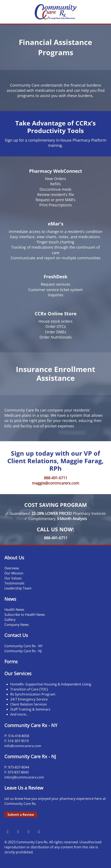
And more (18, 714)
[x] (28, 831)
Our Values (13, 578)
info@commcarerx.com (23, 746)
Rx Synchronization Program (33, 694)
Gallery (10, 620)
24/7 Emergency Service (29, 699)
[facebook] (8, 831)
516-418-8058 (19, 736)
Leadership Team (18, 588)
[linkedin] (39, 831)
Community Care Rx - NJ (23, 651)
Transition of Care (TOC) (29, 689)
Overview (12, 568)
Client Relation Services (29, 704)
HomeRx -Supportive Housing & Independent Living (51, 684)
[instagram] (18, 831)
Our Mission (14, 573)
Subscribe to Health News (25, 615)
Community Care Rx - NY (24, 646)
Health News (14, 610)
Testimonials (14, 583)
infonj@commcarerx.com (24, 777)
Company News (17, 625)
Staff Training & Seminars (30, 709)
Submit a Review (21, 814)
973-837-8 (16, 767)
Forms (11, 662)
